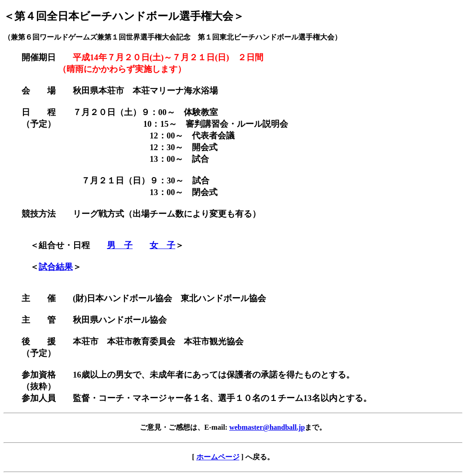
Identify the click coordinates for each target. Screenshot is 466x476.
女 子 (162, 245)
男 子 (120, 245)
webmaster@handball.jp (267, 427)
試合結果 (56, 267)
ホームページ (218, 457)
